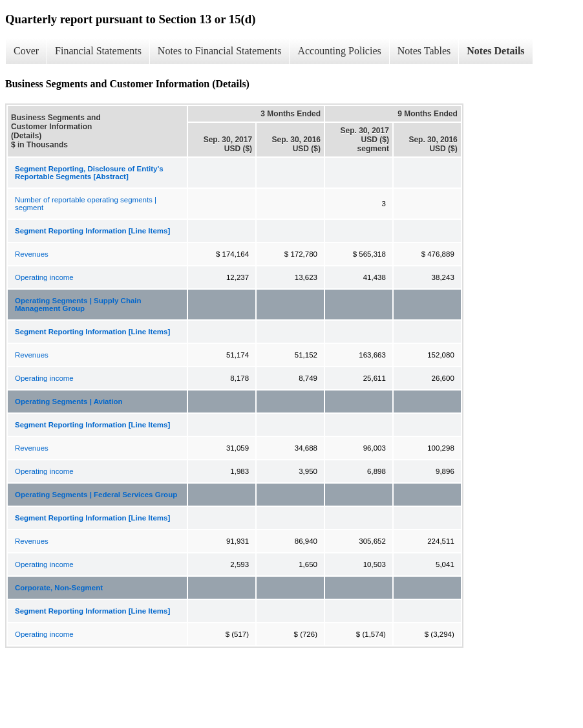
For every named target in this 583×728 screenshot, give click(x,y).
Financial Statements (98, 51)
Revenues (32, 254)
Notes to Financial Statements (220, 51)
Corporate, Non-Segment (59, 588)
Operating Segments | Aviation (69, 401)
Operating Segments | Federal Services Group (96, 495)
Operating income (44, 277)
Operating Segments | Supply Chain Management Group (78, 305)
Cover (26, 51)
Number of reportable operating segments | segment (86, 204)
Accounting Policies (339, 51)
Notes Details (495, 51)
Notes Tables (424, 51)
